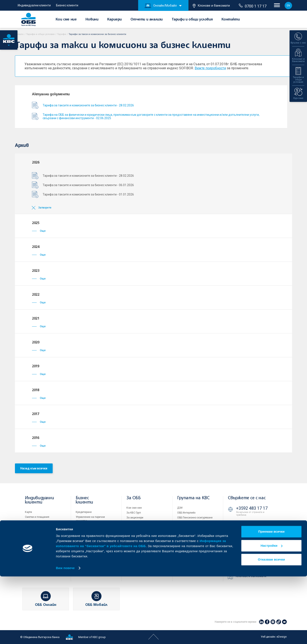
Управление (134, 522)
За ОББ (134, 498)
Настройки (272, 613)
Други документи (137, 542)
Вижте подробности (210, 68)
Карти (28, 512)
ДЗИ (180, 508)
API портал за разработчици (194, 566)
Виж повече (65, 636)
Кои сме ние (66, 20)
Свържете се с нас (247, 498)
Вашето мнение (136, 562)
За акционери (135, 518)
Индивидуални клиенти (34, 5)
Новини (92, 20)
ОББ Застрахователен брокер (195, 527)
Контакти (231, 20)
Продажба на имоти (189, 537)
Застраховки (33, 537)
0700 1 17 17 (253, 6)
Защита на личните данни (193, 556)
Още (39, 231)
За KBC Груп (134, 513)
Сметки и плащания (37, 517)
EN (288, 6)
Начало (19, 34)
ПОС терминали (85, 531)
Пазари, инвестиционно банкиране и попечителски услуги (92, 539)
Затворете (45, 208)
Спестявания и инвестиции (42, 527)
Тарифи (62, 34)
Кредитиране (84, 512)
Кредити (30, 522)
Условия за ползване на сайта (196, 546)
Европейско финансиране (142, 527)
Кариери (114, 20)
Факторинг (82, 548)
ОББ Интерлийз (186, 513)
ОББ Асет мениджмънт (191, 522)
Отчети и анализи (147, 20)
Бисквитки (183, 551)
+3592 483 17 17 (252, 508)
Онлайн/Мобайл (161, 6)
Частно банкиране (36, 532)
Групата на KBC (193, 498)
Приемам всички (271, 599)
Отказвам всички (272, 627)
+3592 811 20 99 (252, 551)
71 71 (242, 524)
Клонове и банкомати (211, 6)
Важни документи (188, 561)
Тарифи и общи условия (192, 20)
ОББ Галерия (134, 547)
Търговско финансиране (91, 526)
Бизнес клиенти (67, 5)
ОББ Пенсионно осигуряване (195, 518)
